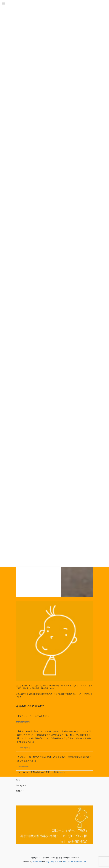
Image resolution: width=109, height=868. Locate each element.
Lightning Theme (54, 861)
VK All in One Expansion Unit (75, 861)
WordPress (37, 861)
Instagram (21, 785)
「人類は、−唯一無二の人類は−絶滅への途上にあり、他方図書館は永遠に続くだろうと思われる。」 (54, 759)
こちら (61, 772)
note (18, 780)
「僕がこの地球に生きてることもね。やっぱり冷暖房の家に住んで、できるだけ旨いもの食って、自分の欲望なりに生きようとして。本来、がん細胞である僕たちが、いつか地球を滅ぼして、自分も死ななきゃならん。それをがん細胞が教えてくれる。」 (54, 737)
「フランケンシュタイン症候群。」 (33, 716)
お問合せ (20, 791)
